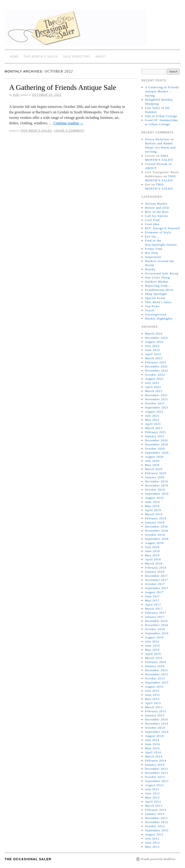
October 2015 (155, 678)
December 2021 (156, 395)
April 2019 (153, 510)
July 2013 (152, 789)
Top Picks (152, 306)
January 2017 (155, 617)
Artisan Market (156, 204)
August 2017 (154, 592)
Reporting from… (158, 286)
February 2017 (156, 613)
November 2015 (157, 674)
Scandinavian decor (159, 290)
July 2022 (152, 383)
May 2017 (152, 600)
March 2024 (154, 334)
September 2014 (157, 732)
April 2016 (153, 654)
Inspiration (153, 257)
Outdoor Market (157, 282)
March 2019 (154, 514)
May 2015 (152, 699)
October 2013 (155, 777)
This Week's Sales (36, 131)
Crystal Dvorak (156, 164)
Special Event (155, 298)
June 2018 (152, 551)
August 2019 (154, 498)
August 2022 (154, 379)
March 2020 (154, 469)
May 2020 (152, 465)
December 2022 (156, 366)
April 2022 (153, 387)
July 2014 (152, 740)
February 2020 (156, 473)
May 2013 (152, 797)
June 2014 (152, 744)
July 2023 (152, 346)
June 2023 (152, 350)
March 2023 (154, 358)
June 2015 (152, 695)
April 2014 (153, 752)
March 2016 (154, 658)
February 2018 (156, 568)
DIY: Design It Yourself (163, 228)
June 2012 (152, 843)
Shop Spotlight (156, 294)
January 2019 (155, 522)
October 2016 (155, 629)
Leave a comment (70, 131)
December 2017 (156, 576)
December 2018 (156, 526)
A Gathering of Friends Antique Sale (63, 87)
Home (14, 57)
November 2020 (157, 444)
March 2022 (154, 391)
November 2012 (157, 822)
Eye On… (152, 236)
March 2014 (154, 756)
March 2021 (154, 428)
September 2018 (157, 539)
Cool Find (152, 220)
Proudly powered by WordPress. (158, 859)
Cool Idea (152, 224)
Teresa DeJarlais (157, 139)
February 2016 (156, 662)
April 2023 (153, 354)
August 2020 (154, 457)
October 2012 (155, 826)
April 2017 (153, 604)
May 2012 (152, 847)
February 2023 (156, 362)
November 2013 (157, 773)
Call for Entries (157, 216)
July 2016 (152, 641)
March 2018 (154, 563)
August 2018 (154, 543)
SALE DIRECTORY (77, 57)
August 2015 (154, 687)
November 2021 (157, 399)
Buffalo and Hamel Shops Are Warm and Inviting (160, 147)
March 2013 (154, 806)
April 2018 (153, 559)
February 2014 (156, 760)
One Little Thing (157, 277)
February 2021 (156, 432)
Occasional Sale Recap (162, 273)
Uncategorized (156, 314)
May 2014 (152, 748)
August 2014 (154, 736)
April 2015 (153, 703)
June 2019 (152, 502)
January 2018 (155, 572)
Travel (150, 310)
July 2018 (152, 547)
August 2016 (154, 637)
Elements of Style (158, 232)
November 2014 (157, 724)
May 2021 (152, 420)
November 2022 (157, 370)
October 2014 (155, 728)
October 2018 (155, 535)
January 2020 (155, 477)
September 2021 (157, 407)
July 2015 (152, 691)
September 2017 (157, 588)
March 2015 (154, 707)
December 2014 (156, 719)
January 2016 (155, 666)
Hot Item (152, 253)
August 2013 (154, 785)
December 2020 (156, 440)
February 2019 (156, 518)
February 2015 (156, 711)
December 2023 (156, 338)
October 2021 (155, 403)
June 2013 (152, 793)
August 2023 (154, 342)
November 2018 (157, 531)
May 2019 (152, 506)
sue (16, 95)
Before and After (157, 208)
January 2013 (155, 814)
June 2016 (152, 646)
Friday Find (154, 249)
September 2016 (157, 633)
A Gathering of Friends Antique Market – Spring (162, 91)
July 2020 (152, 461)
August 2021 (154, 412)
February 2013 (156, 810)
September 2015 (157, 682)
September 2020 (157, 453)
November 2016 (157, 625)
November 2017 (157, 580)
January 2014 (155, 765)
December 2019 (156, 481)
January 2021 (155, 436)
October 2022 (155, 375)
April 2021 (153, 424)
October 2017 (155, 584)
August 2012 (154, 834)
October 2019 (155, 490)
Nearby (150, 269)
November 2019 (157, 485)
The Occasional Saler (28, 859)
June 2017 (152, 596)
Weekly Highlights (159, 318)
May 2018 (152, 555)
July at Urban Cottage (161, 116)
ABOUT (101, 57)
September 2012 (157, 830)
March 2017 (154, 609)
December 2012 (156, 818)
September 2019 (157, 494)
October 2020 (155, 448)
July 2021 (152, 416)
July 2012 (152, 838)
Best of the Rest (157, 212)
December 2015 (156, 670)
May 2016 (152, 650)
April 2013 (153, 802)
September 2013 (157, 781)
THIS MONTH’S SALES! (41, 57)
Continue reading (68, 123)
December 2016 (156, 621)
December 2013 (156, 769)
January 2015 (155, 715)
